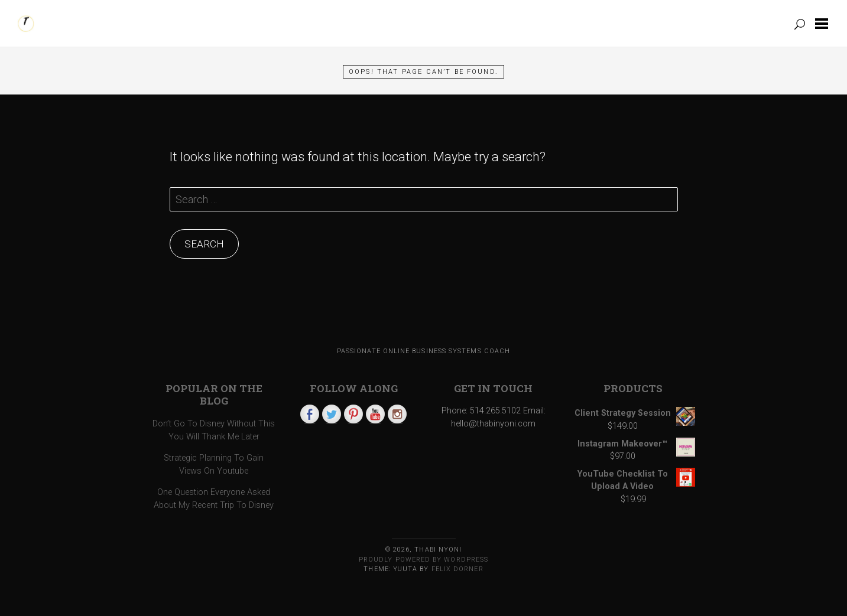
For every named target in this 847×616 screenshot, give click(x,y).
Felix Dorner (457, 569)
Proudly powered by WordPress (423, 560)
